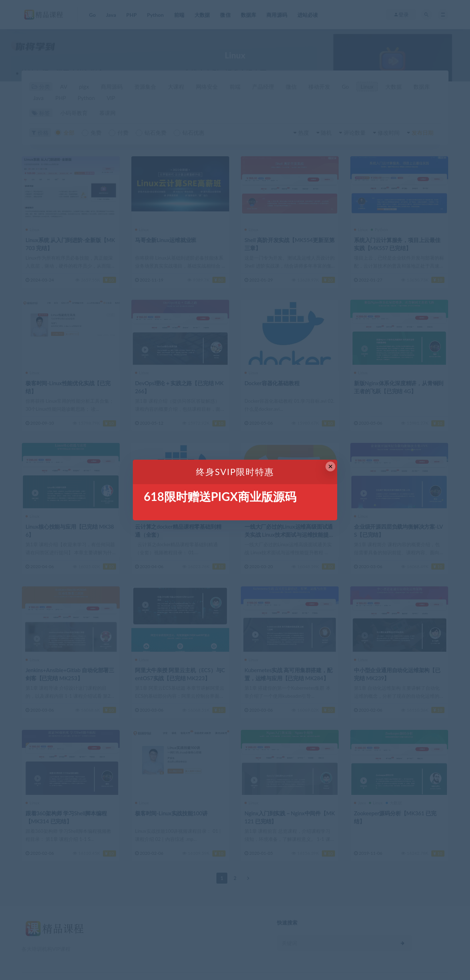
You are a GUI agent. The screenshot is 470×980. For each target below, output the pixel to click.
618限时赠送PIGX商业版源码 (220, 496)
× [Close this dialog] (330, 466)
